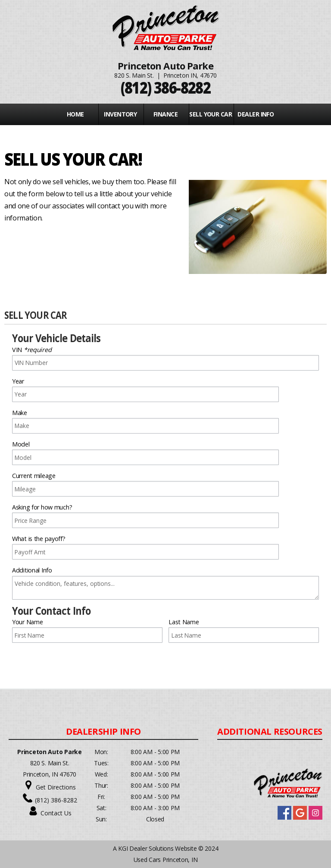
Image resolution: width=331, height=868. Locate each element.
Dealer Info (256, 114)
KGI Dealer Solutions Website (157, 848)
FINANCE (165, 114)
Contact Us (56, 813)
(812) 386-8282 (56, 800)
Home (75, 114)
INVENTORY (120, 114)
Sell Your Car (211, 114)
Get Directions (56, 787)
